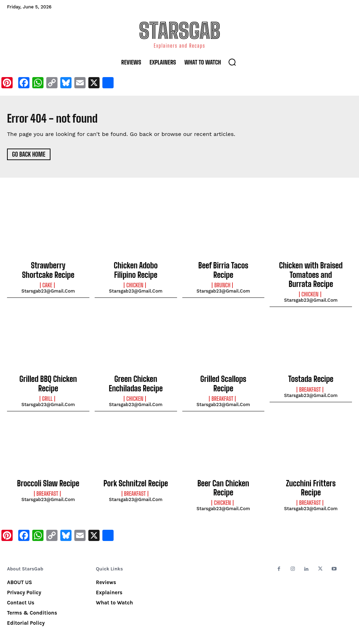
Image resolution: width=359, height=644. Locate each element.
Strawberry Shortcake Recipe (48, 269)
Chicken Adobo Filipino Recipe (136, 269)
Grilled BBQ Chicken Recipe (48, 374)
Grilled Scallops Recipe (223, 374)
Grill (47, 383)
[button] (232, 62)
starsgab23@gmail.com (48, 288)
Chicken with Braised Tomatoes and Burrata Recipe (311, 273)
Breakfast (222, 383)
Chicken (135, 282)
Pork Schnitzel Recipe (136, 475)
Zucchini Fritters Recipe (311, 475)
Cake (47, 282)
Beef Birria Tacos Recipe (223, 265)
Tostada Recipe (311, 374)
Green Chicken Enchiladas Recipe (136, 378)
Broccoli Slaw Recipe (48, 475)
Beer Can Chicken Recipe (223, 475)
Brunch (222, 275)
